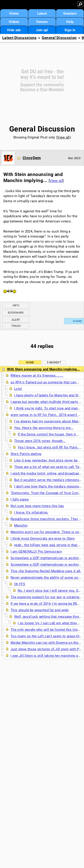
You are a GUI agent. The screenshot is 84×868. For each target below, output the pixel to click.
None (30, 362)
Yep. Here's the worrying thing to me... (44, 428)
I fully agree (20, 499)
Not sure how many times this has (37, 506)
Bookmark (16, 313)
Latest (42, 13)
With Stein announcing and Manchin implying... (43, 369)
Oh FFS (20, 584)
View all (63, 137)
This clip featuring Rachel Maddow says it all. (46, 571)
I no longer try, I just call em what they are (50, 623)
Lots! (18, 389)
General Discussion (59, 38)
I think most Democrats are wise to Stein (43, 538)
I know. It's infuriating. (31, 512)
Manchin (21, 525)
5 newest (54, 362)
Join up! (42, 30)
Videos (14, 22)
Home (14, 13)
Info (16, 305)
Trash (16, 326)
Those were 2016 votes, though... (40, 441)
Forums (42, 22)
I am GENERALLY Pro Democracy (36, 552)
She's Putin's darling (26, 454)
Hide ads (14, 30)
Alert (16, 320)
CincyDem (32, 158)
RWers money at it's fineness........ (37, 376)
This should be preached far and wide (40, 610)
